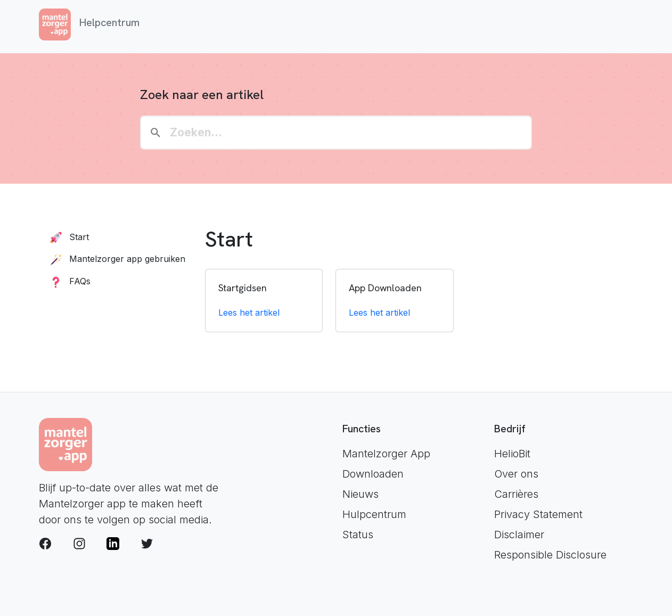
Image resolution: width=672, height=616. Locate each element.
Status (358, 535)
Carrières (516, 494)
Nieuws (360, 494)
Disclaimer (519, 535)
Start (67, 237)
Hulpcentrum (374, 514)
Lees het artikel (249, 313)
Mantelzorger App (386, 454)
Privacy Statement (538, 514)
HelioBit (512, 454)
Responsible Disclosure (550, 555)
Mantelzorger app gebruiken (115, 259)
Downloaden (373, 474)
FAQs (68, 281)
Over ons (516, 474)
